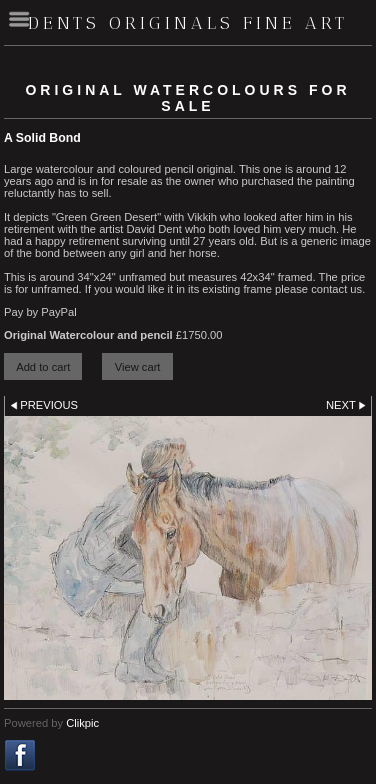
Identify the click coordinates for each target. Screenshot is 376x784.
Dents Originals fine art (188, 22)
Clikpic (82, 723)
